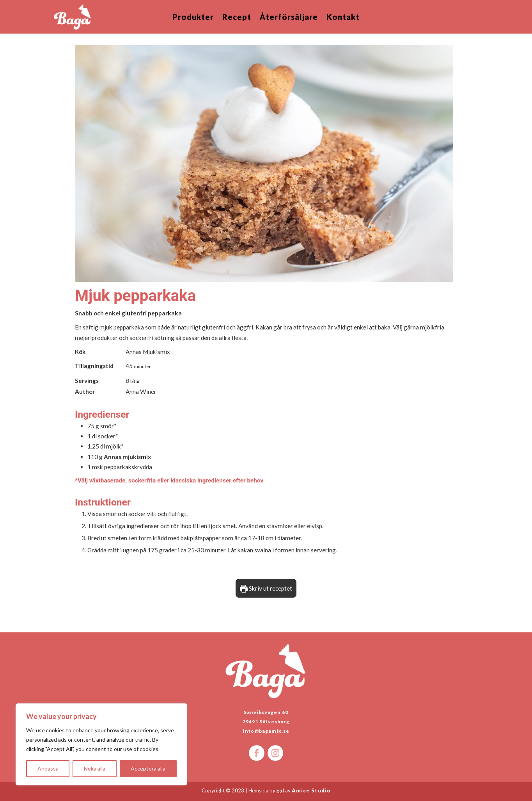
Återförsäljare (289, 18)
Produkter (193, 18)
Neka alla (95, 768)
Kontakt (343, 18)
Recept (237, 18)
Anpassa (48, 768)
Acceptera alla (148, 768)
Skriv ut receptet (266, 588)
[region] (101, 744)
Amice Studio (311, 790)
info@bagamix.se (266, 731)
